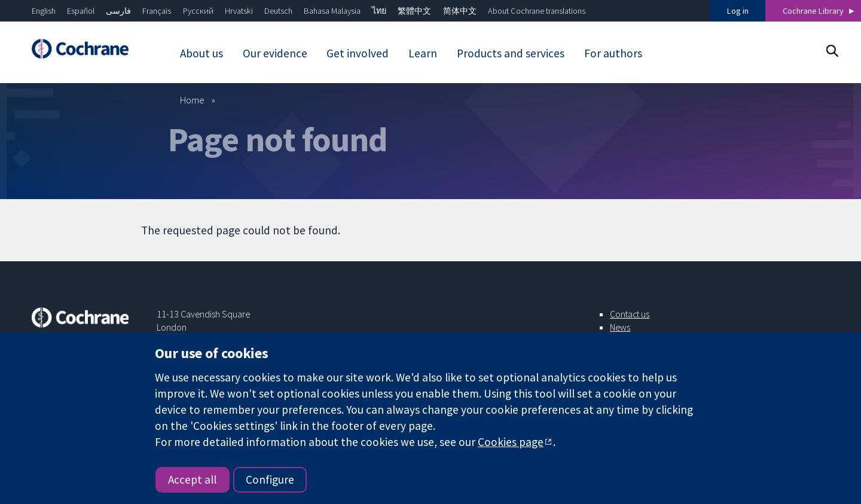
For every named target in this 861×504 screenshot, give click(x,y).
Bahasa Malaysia (332, 11)
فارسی (118, 11)
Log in (738, 11)
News (620, 327)
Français (157, 11)
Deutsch (278, 11)
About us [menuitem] (201, 53)
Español (81, 11)
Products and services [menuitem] (511, 53)
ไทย (379, 11)
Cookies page (511, 442)
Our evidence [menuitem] (275, 53)
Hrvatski (239, 11)
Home (192, 100)
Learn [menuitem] (423, 53)
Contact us (630, 314)
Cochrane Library (813, 11)
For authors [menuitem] (613, 53)
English (44, 11)
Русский (198, 11)
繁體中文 (414, 11)
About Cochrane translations (537, 11)
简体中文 (460, 11)
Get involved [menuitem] (358, 53)
